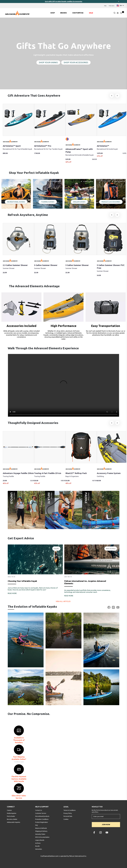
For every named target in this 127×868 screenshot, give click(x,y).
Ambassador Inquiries (14, 822)
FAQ (37, 825)
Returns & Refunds (41, 828)
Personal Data (68, 816)
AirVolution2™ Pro (43, 146)
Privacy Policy (68, 813)
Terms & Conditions (70, 810)
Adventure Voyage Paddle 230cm (18, 473)
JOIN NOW (106, 825)
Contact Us (39, 810)
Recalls (37, 846)
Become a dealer (12, 819)
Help (105, 6)
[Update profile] (118, 13)
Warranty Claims (40, 834)
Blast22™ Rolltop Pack (76, 473)
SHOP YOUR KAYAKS (48, 62)
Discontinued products (42, 816)
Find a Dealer (11, 816)
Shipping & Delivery (41, 831)
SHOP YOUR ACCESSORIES (76, 62)
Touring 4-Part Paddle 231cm (48, 473)
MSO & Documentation (42, 837)
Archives (38, 843)
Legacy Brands (40, 840)
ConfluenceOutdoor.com (49, 856)
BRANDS (64, 13)
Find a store (112, 6)
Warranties (39, 849)
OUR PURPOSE (78, 13)
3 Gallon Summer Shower (46, 265)
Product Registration (42, 822)
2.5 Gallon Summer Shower (15, 265)
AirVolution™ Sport (12, 146)
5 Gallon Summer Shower (77, 265)
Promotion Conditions (42, 819)
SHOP (53, 13)
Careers (9, 810)
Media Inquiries (12, 813)
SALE (91, 13)
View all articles (63, 601)
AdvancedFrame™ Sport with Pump (79, 150)
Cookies (66, 819)
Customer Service (41, 813)
